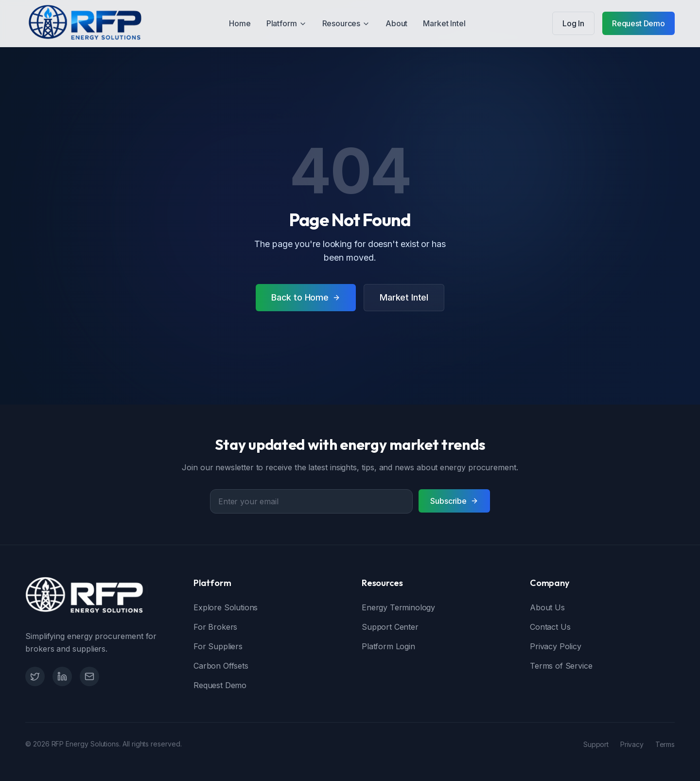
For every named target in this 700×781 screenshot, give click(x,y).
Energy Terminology (398, 607)
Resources (346, 23)
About (396, 23)
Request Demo (639, 23)
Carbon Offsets (221, 666)
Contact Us (550, 627)
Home (240, 23)
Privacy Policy (556, 646)
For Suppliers (218, 646)
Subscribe (454, 501)
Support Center (390, 627)
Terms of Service (561, 666)
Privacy (632, 744)
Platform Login (388, 646)
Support (596, 744)
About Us (547, 607)
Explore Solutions (226, 607)
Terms (665, 744)
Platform (287, 23)
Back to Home (306, 297)
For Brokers (215, 627)
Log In (573, 23)
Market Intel (444, 23)
